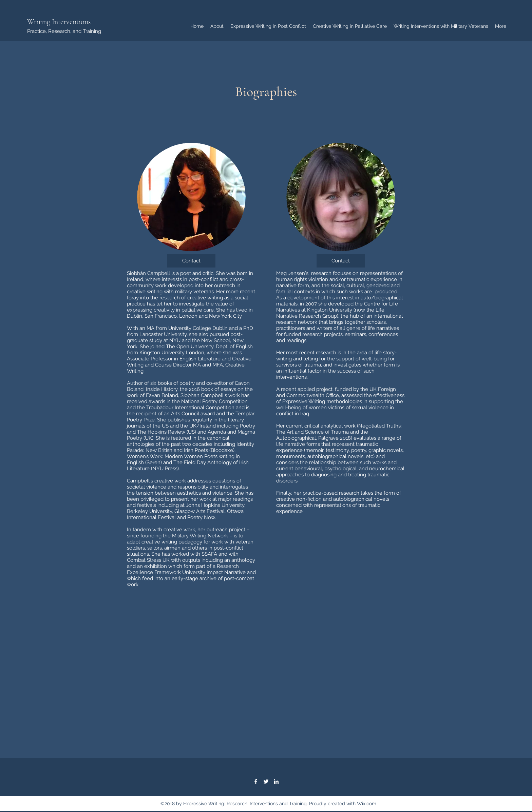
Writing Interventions (59, 22)
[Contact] (191, 261)
